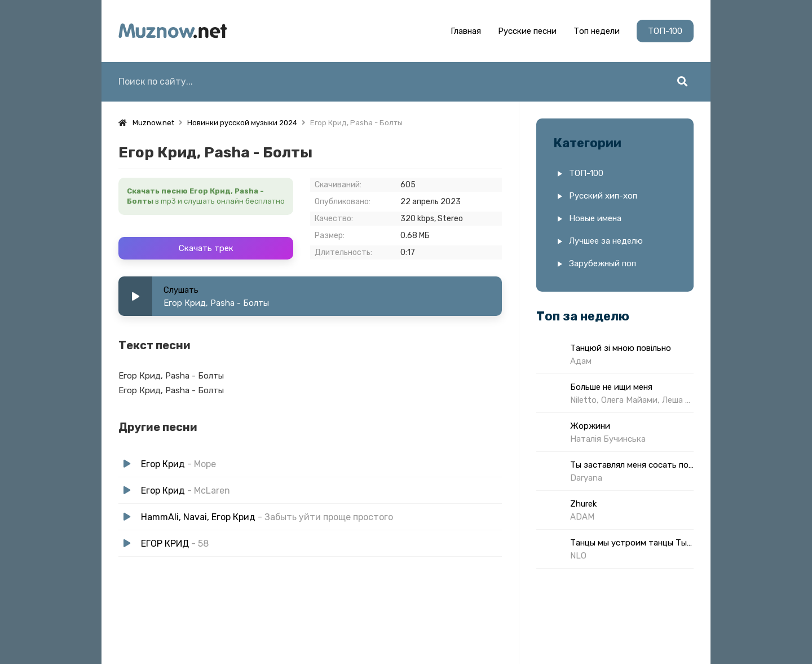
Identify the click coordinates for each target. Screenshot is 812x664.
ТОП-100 (665, 31)
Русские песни (527, 31)
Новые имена (595, 218)
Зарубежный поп (603, 263)
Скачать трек (206, 248)
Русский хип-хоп (603, 196)
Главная (466, 31)
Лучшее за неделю (606, 241)
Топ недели (597, 31)
